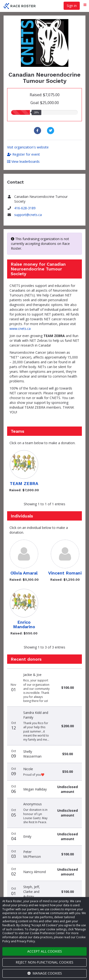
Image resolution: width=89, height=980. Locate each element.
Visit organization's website (28, 147)
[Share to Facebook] (38, 131)
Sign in (72, 6)
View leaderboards (23, 161)
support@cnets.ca (28, 215)
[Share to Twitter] (51, 131)
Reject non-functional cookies (44, 962)
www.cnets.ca (20, 329)
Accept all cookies (45, 951)
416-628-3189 (25, 208)
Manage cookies (45, 973)
